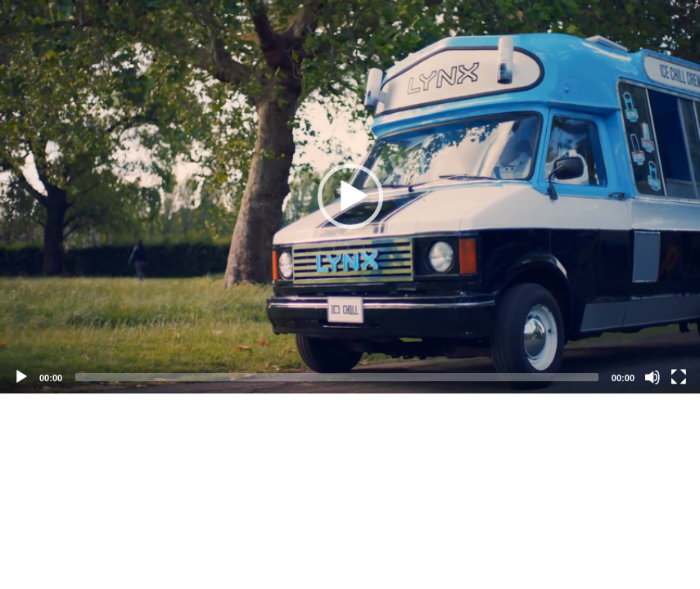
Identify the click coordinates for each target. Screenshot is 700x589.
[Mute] (653, 377)
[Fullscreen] (679, 377)
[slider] (337, 377)
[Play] (21, 377)
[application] (350, 197)
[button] (350, 196)
